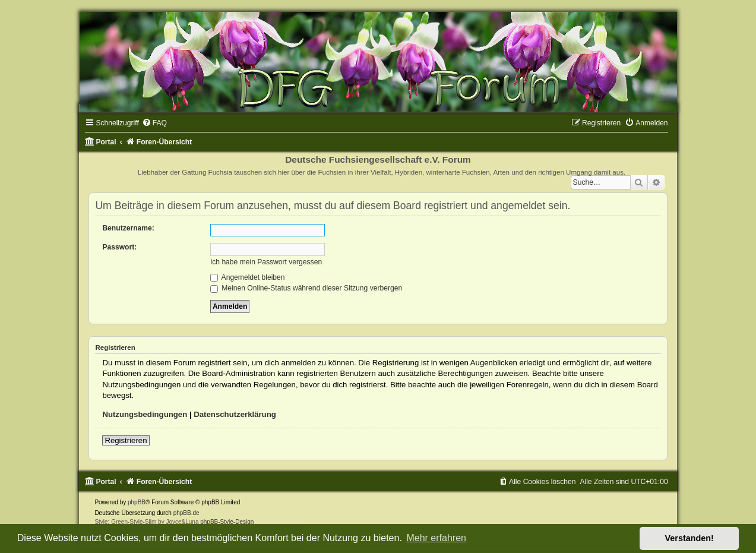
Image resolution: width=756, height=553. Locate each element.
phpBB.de (186, 513)
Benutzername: (128, 228)
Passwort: (119, 247)
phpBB (137, 502)
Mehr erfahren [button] (436, 538)
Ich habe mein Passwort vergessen (266, 262)
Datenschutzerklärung (235, 414)
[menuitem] (154, 123)
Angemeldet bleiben (248, 277)
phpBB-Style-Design (227, 522)
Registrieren (126, 440)
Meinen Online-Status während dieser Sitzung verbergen (306, 288)
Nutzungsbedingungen (145, 414)
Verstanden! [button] (689, 538)
